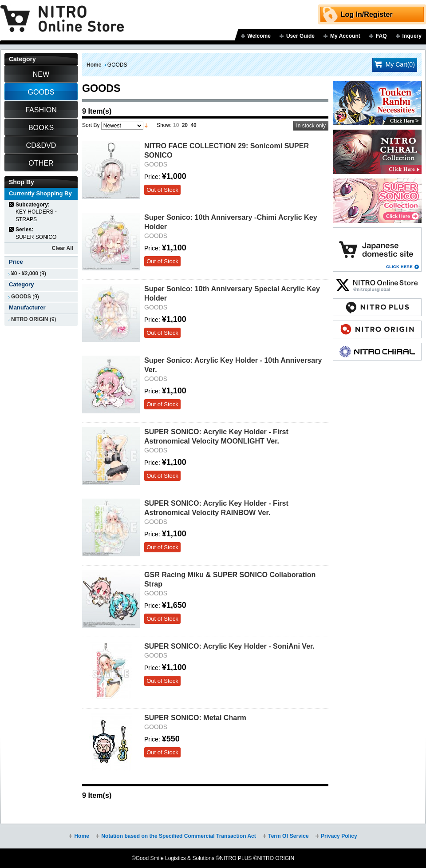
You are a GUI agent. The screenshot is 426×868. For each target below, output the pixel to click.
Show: (164, 125)
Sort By (91, 125)
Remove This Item (12, 204)
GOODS (21, 297)
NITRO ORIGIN (30, 319)
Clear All (63, 248)
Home (94, 65)
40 (193, 125)
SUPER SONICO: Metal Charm (195, 717)
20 (185, 125)
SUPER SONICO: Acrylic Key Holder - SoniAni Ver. (229, 646)
